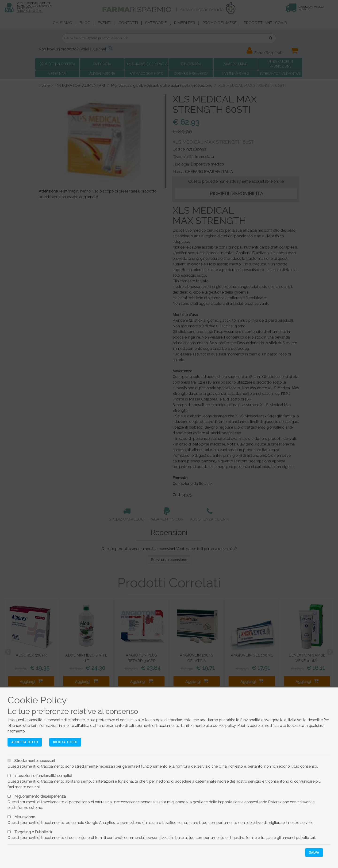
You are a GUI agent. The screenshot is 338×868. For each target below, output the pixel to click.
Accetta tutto (25, 742)
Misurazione (25, 817)
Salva (314, 853)
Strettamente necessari (35, 761)
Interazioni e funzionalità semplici (43, 776)
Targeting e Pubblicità (33, 832)
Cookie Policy (37, 700)
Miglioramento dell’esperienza (40, 796)
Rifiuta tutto (65, 742)
